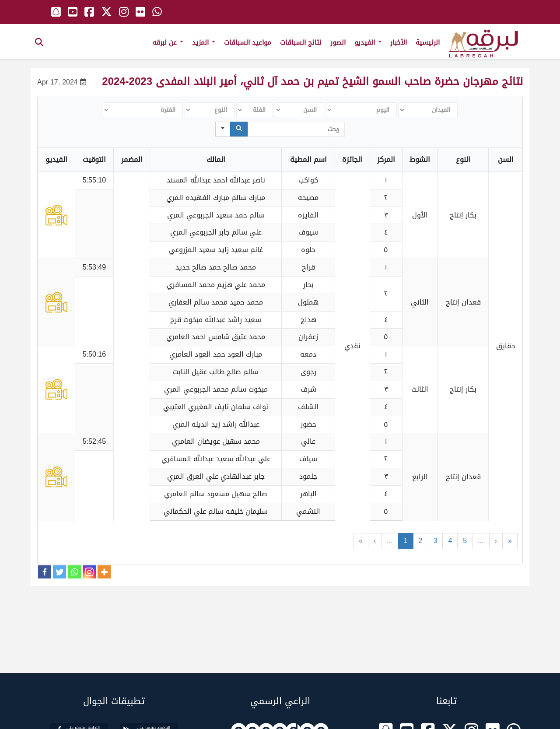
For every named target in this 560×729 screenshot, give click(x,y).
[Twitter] (59, 572)
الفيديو (368, 42)
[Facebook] (45, 572)
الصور (338, 42)
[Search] (239, 129)
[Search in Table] (296, 129)
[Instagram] (89, 572)
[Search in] (223, 129)
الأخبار (399, 42)
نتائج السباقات (301, 42)
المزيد (204, 42)
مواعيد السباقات (248, 42)
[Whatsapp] (74, 572)
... (390, 541)
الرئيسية (428, 42)
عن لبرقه (168, 42)
